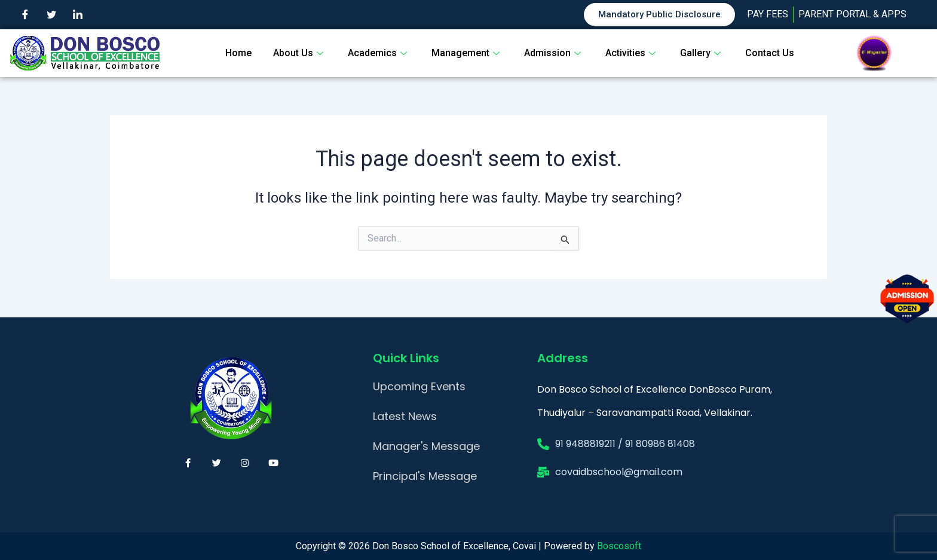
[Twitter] (51, 15)
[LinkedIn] (78, 15)
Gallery (702, 53)
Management (467, 53)
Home (238, 53)
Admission (554, 53)
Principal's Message (425, 476)
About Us (300, 53)
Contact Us (770, 53)
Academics (379, 53)
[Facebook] (25, 15)
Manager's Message (426, 446)
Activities (632, 53)
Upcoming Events (419, 386)
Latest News (405, 416)
